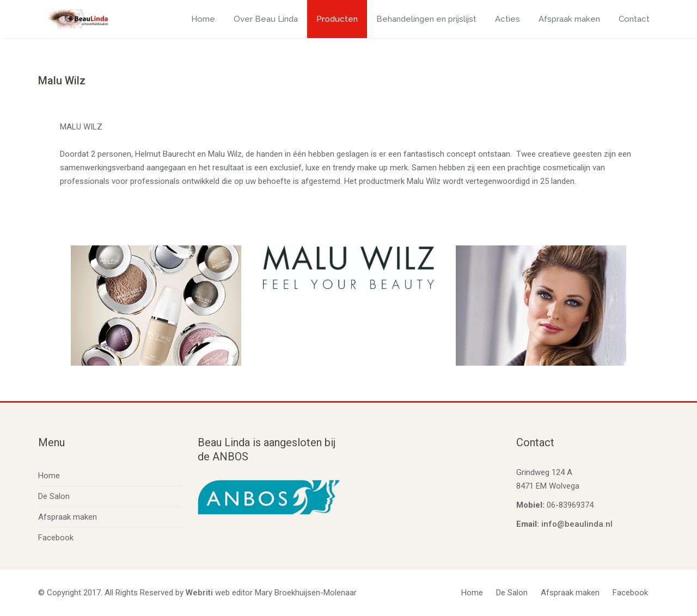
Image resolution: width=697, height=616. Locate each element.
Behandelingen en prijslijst (426, 19)
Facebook (56, 538)
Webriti (199, 593)
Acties (508, 19)
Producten (337, 19)
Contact (634, 19)
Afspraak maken (569, 19)
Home (203, 19)
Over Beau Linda (266, 19)
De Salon (54, 496)
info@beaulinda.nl (577, 524)
